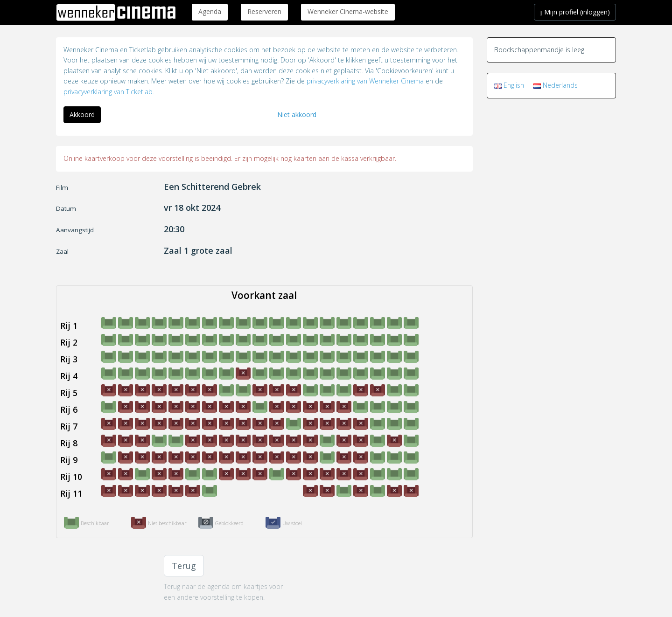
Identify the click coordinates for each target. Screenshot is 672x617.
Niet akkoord (297, 114)
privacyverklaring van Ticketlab (108, 92)
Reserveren (264, 11)
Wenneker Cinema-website (348, 11)
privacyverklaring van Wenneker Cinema (365, 81)
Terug (184, 566)
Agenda (210, 11)
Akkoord (82, 114)
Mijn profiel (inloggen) (575, 12)
